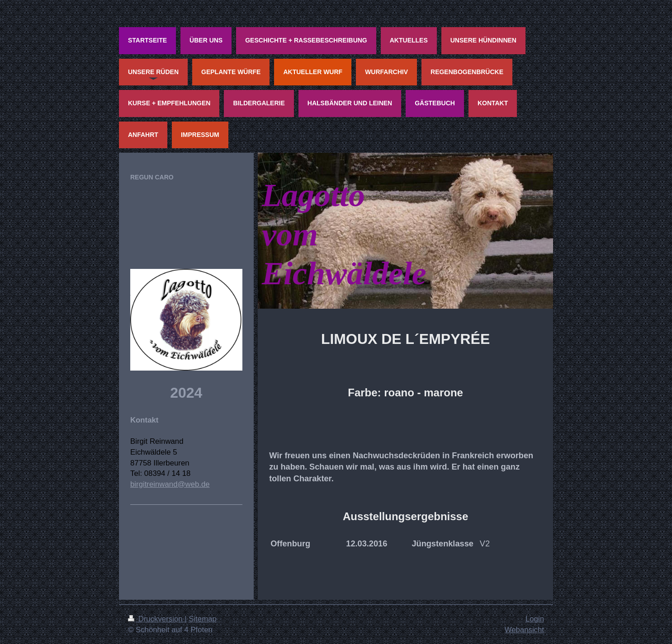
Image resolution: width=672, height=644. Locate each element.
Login (535, 619)
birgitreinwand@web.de (170, 484)
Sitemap (203, 619)
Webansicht (524, 630)
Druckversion (156, 619)
